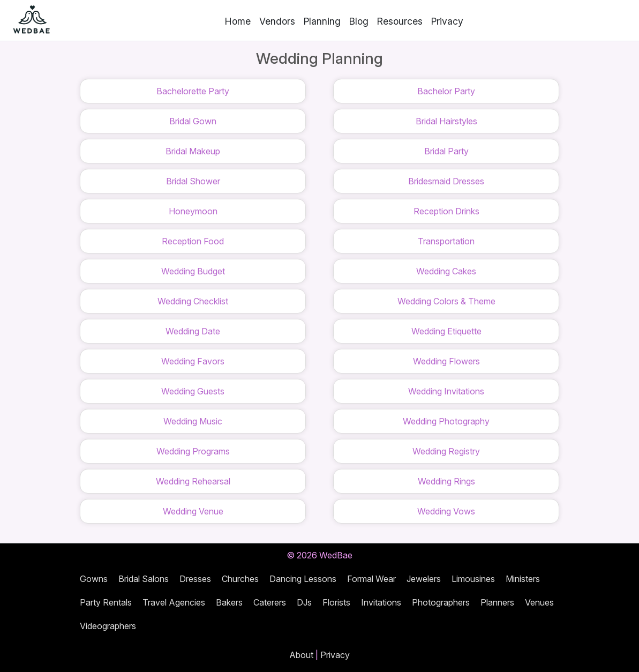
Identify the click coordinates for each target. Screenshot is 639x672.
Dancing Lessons (303, 579)
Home (238, 21)
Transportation (446, 241)
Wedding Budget (193, 271)
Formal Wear (371, 579)
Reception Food (193, 241)
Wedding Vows (446, 511)
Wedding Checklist (193, 301)
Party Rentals (106, 602)
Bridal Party (446, 151)
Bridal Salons (144, 579)
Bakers (229, 602)
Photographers (441, 602)
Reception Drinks (446, 211)
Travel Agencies (174, 602)
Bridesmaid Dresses (446, 181)
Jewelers (424, 579)
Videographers (108, 626)
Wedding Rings (446, 481)
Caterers (270, 602)
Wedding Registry (446, 451)
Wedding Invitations (446, 391)
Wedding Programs (193, 451)
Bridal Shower (193, 181)
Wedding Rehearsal (193, 481)
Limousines (473, 579)
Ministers (523, 579)
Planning (322, 21)
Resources (400, 21)
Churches (240, 579)
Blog (359, 21)
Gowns (94, 579)
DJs (304, 602)
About (301, 655)
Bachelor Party (446, 91)
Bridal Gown (193, 121)
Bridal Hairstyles (446, 121)
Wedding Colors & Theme (446, 301)
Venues (539, 602)
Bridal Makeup (193, 151)
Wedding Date (193, 331)
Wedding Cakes (446, 271)
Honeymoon (193, 211)
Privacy (447, 21)
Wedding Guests (193, 391)
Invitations (381, 602)
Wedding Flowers (446, 361)
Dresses (195, 579)
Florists (336, 602)
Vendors (277, 21)
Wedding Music (193, 421)
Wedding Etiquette (446, 331)
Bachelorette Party (193, 91)
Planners (497, 602)
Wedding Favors (193, 361)
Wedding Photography (446, 421)
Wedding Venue (193, 511)
